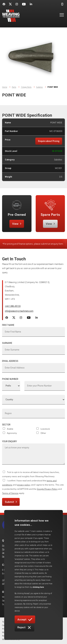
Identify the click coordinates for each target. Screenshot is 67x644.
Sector (6, 425)
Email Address (10, 361)
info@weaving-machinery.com (19, 311)
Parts (14, 87)
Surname (7, 343)
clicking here (38, 587)
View (17, 224)
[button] (60, 16)
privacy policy (24, 485)
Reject (24, 627)
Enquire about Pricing (49, 141)
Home (5, 87)
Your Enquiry (9, 441)
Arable (10, 429)
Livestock (45, 429)
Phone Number (10, 379)
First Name (8, 325)
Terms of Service (10, 493)
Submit (11, 502)
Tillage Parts (26, 87)
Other (43, 433)
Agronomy (12, 433)
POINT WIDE (53, 87)
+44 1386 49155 (13, 306)
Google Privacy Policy (47, 489)
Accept (25, 619)
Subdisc (40, 87)
